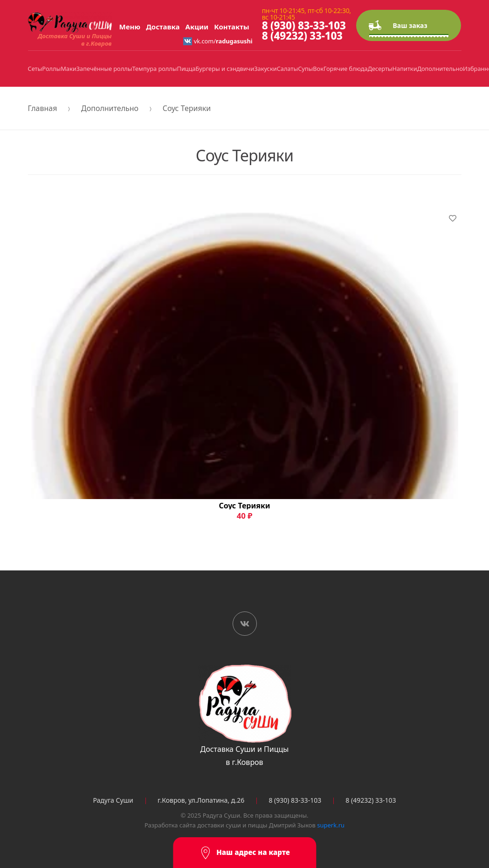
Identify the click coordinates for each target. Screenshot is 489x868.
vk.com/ (218, 41)
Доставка (163, 27)
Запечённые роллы (104, 69)
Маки (68, 69)
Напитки (405, 69)
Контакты (231, 27)
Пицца (186, 69)
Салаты (287, 69)
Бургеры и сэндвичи (225, 69)
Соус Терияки (187, 108)
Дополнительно (440, 69)
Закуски (265, 69)
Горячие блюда (346, 69)
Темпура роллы (154, 69)
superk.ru (331, 825)
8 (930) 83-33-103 (304, 25)
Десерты (380, 69)
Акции (197, 27)
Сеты (35, 69)
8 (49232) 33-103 (302, 36)
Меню (130, 27)
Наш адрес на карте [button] (244, 853)
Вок (318, 69)
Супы (305, 69)
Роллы (51, 69)
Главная (43, 108)
